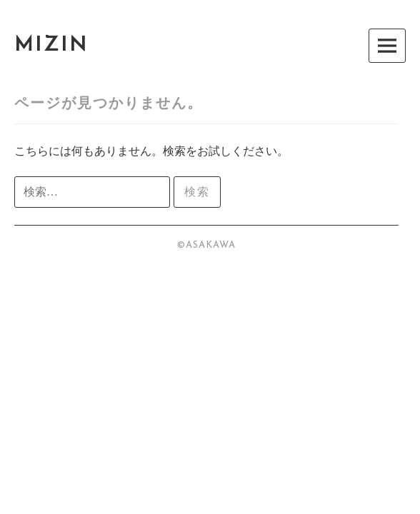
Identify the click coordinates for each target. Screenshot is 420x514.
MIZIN (51, 46)
